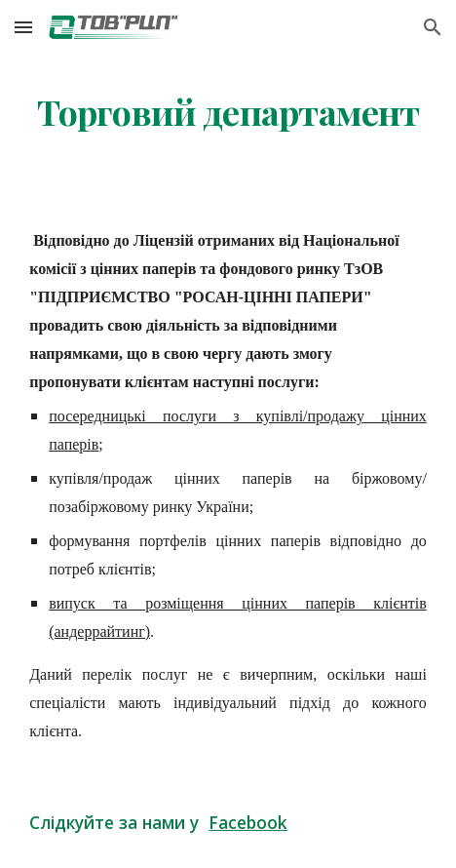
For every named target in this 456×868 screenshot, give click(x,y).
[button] (23, 27)
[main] (228, 112)
